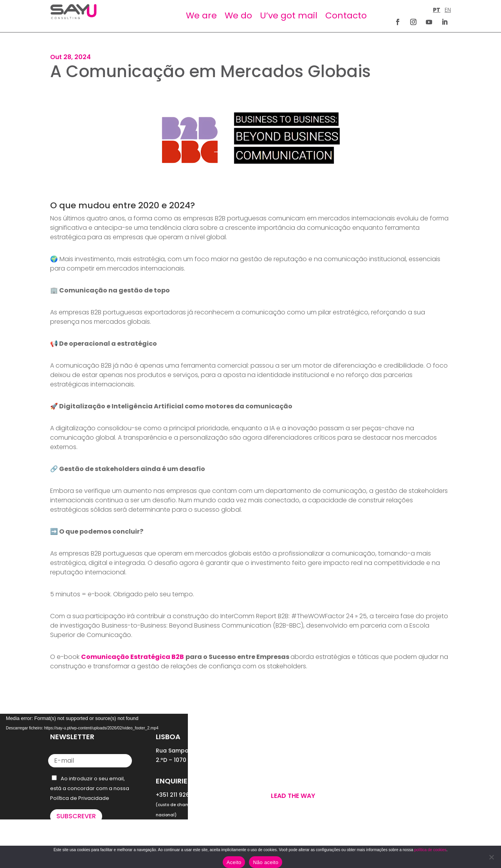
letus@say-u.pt (178, 830)
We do (238, 15)
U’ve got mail (289, 15)
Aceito (234, 862)
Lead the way (293, 796)
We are (201, 15)
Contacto (346, 15)
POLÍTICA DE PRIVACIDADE (397, 775)
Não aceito (266, 862)
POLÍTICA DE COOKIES (392, 794)
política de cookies (430, 850)
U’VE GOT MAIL (282, 773)
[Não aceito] (491, 857)
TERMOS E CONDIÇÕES (393, 784)
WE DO (271, 764)
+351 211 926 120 (178, 795)
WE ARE (271, 754)
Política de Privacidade (80, 798)
